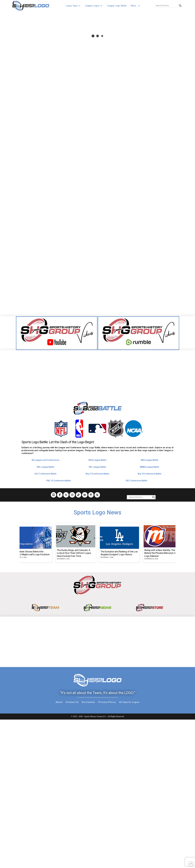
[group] (32, 543)
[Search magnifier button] (180, 6)
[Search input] (167, 6)
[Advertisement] (98, 370)
